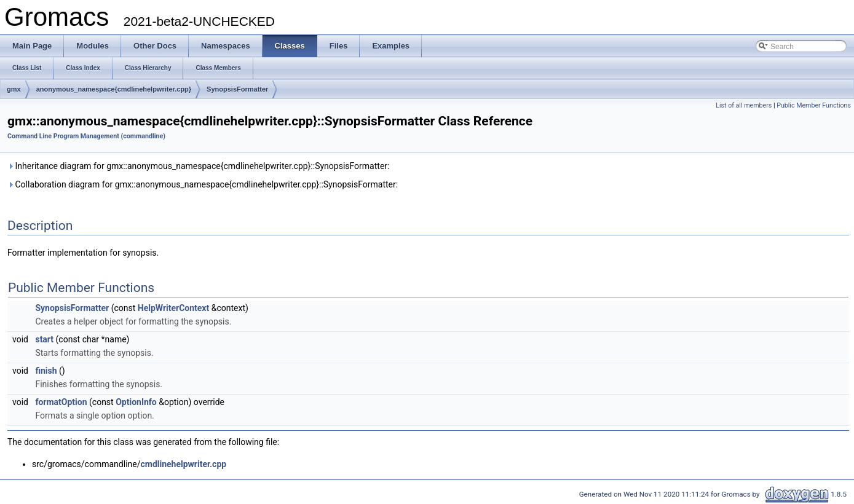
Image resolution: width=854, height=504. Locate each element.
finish (46, 371)
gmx (14, 89)
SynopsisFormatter (237, 89)
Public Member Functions (814, 105)
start (44, 339)
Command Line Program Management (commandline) (86, 136)
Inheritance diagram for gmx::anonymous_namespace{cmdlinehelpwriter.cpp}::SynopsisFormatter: (198, 166)
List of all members (744, 105)
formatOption (61, 402)
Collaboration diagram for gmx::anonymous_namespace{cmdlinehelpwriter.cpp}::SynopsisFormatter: (203, 184)
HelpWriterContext (173, 308)
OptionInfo (136, 402)
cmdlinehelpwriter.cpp (183, 464)
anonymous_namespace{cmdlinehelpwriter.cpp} (114, 89)
